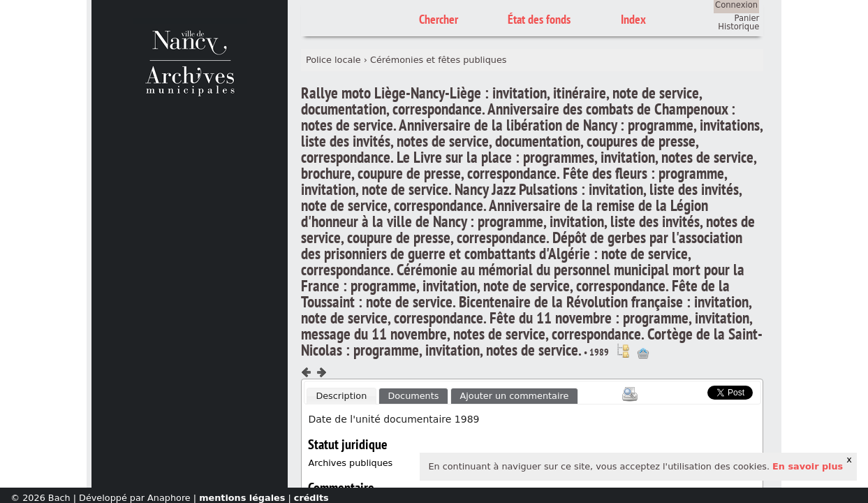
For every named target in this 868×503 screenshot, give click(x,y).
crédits (311, 498)
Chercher (439, 19)
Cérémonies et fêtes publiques (438, 60)
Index (633, 19)
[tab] (341, 396)
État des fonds (539, 19)
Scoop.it (686, 391)
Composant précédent (307, 372)
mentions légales (242, 498)
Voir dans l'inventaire (623, 351)
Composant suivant (321, 372)
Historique (738, 27)
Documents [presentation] (413, 396)
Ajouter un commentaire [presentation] (515, 396)
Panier (747, 18)
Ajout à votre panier (643, 353)
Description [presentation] (341, 396)
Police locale (333, 60)
